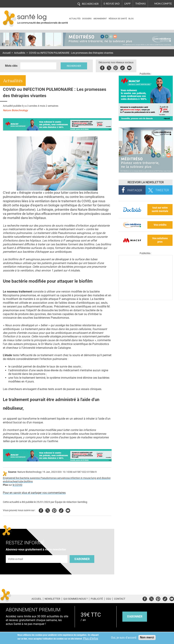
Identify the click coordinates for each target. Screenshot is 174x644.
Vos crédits (160, 225)
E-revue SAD (112, 4)
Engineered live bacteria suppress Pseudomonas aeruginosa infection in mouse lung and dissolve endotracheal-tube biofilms (57, 480)
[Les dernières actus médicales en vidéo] (146, 299)
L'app (127, 4)
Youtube (68, 510)
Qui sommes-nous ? (75, 599)
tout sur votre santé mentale (160, 209)
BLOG (131, 19)
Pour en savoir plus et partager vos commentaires (34, 493)
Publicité (97, 599)
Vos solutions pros (160, 240)
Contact (120, 599)
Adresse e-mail (16, 553)
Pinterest (116, 67)
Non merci (147, 637)
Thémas (140, 4)
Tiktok (122, 67)
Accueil (6, 53)
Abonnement (100, 19)
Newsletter (52, 599)
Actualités (75, 19)
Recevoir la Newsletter (146, 182)
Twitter (109, 67)
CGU (109, 599)
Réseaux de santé (118, 19)
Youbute (129, 67)
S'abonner (82, 559)
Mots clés (11, 66)
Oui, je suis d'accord (124, 638)
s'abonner (135, 617)
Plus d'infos (91, 639)
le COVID (17, 485)
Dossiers (87, 19)
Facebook (102, 67)
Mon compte (163, 4)
